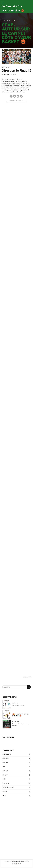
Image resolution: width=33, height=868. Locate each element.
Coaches (5, 771)
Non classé (6, 67)
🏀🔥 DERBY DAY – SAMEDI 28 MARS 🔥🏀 (21, 715)
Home (4, 20)
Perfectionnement (8, 787)
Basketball (6, 758)
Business (5, 762)
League (5, 775)
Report (5, 792)
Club (4, 767)
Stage (4, 796)
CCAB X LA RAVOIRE (18, 705)
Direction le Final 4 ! (16, 71)
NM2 (4, 779)
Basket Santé (7, 754)
